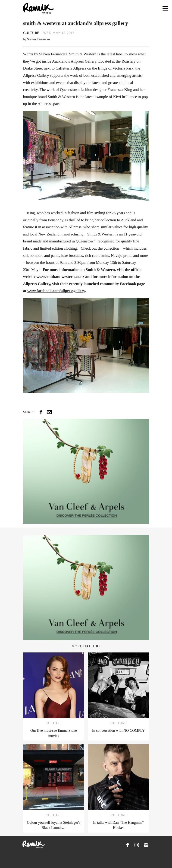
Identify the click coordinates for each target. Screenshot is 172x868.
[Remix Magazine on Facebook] (128, 845)
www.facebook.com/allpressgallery (56, 291)
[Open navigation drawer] (165, 8)
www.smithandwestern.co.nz (60, 277)
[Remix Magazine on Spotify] (146, 845)
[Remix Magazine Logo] (38, 8)
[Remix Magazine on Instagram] (137, 845)
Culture (31, 33)
